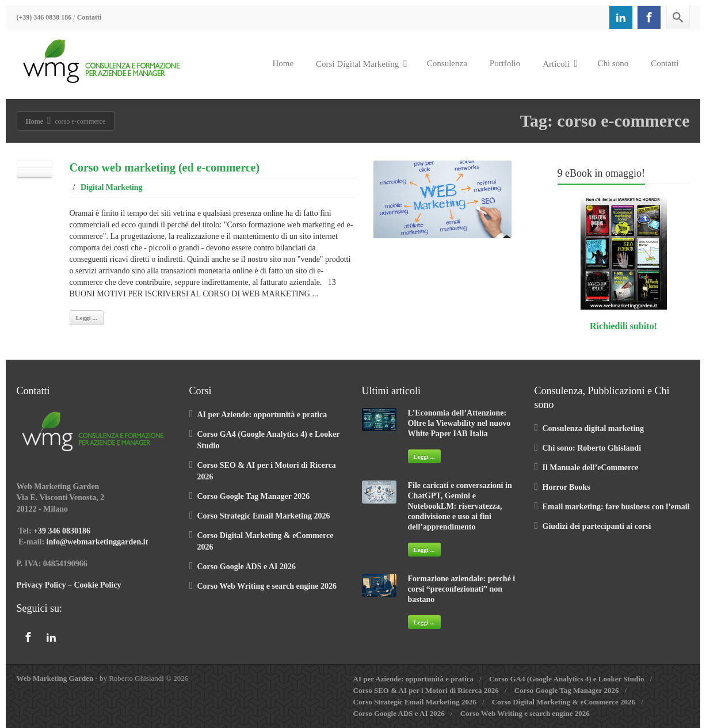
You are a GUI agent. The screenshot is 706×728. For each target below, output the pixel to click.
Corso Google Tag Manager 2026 (254, 496)
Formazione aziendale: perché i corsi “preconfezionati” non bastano (462, 589)
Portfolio (505, 63)
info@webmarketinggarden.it (98, 542)
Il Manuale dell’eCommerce (591, 468)
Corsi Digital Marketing (362, 63)
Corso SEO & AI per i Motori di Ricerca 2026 (426, 690)
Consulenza (447, 63)
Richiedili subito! (623, 326)
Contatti (89, 17)
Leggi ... (87, 318)
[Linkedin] (621, 17)
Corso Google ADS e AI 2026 (247, 567)
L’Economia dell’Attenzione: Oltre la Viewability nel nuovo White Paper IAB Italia (459, 423)
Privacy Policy (41, 585)
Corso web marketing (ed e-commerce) (165, 167)
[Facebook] (649, 17)
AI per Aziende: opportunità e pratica (262, 415)
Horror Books (566, 487)
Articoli (560, 63)
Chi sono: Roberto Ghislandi (592, 448)
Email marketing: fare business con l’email (616, 507)
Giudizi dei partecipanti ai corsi (597, 526)
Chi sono (613, 63)
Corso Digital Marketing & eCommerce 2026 (564, 702)
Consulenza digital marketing (594, 428)
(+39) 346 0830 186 (44, 17)
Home (283, 63)
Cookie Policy (97, 585)
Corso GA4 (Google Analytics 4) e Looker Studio (567, 679)
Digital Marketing (112, 187)
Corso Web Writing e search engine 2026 (267, 586)
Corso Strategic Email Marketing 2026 (264, 516)
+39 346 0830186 (62, 531)
